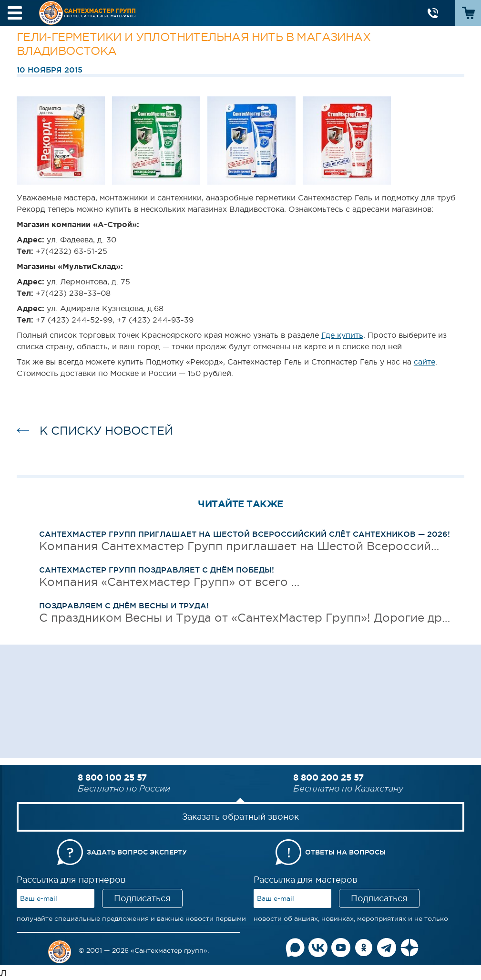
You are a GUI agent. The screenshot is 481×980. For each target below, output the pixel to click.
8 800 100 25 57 (112, 777)
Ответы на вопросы (345, 852)
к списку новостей (106, 431)
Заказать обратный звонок (240, 817)
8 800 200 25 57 (328, 777)
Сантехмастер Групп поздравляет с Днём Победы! (157, 570)
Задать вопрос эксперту (137, 852)
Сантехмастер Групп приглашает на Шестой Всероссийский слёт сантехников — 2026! (245, 534)
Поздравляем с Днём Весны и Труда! (124, 605)
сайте (425, 362)
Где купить (342, 335)
